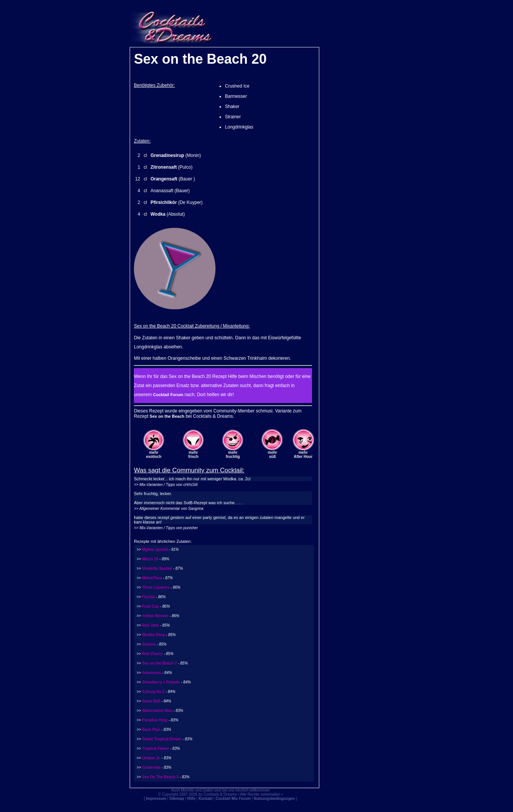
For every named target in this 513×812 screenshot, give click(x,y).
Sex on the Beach (167, 416)
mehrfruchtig (233, 455)
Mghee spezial (155, 549)
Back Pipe (151, 730)
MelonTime (152, 578)
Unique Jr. (151, 758)
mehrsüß (272, 455)
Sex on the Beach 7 (160, 663)
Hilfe (191, 799)
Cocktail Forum (168, 395)
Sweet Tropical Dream (162, 739)
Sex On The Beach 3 (160, 777)
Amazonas (152, 673)
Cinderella (151, 767)
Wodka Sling (154, 635)
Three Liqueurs (156, 587)
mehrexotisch (154, 455)
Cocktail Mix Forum (233, 799)
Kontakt (205, 799)
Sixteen (149, 644)
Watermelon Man (157, 711)
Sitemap (177, 799)
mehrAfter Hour (303, 455)
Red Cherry (152, 654)
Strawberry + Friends (161, 682)
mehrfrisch (193, 455)
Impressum (156, 799)
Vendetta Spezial (157, 568)
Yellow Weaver (155, 616)
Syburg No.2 (153, 692)
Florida (148, 597)
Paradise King (155, 720)
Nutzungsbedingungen (274, 799)
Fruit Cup (151, 606)
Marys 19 (150, 559)
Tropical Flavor (156, 749)
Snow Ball (151, 701)
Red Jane (151, 625)
